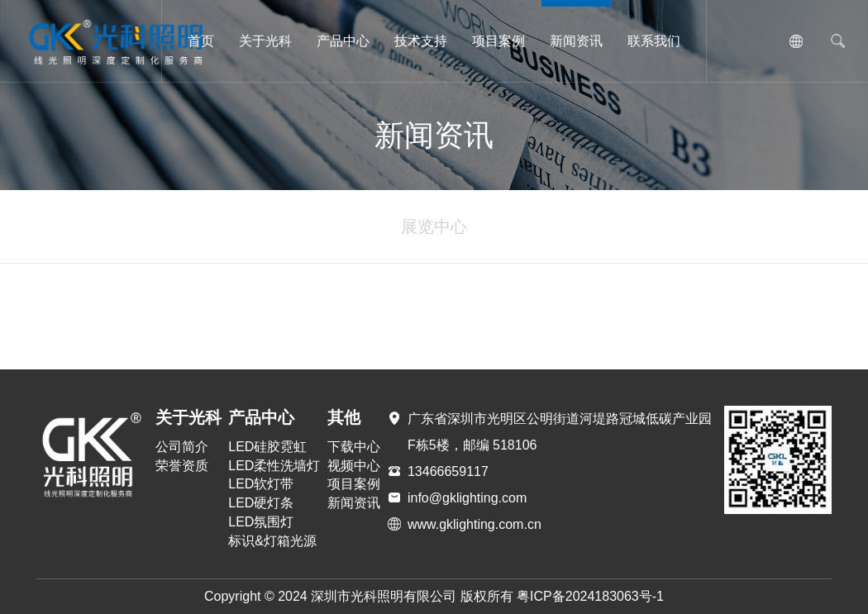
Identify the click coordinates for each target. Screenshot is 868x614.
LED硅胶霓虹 (267, 447)
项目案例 (498, 41)
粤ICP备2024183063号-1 (590, 596)
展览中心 (434, 226)
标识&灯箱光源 (272, 541)
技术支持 (421, 41)
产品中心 (343, 41)
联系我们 (654, 41)
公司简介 (182, 447)
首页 (201, 41)
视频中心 (354, 466)
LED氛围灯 (261, 522)
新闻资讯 (576, 41)
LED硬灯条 (261, 503)
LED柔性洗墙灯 (274, 466)
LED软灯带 (261, 484)
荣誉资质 (182, 466)
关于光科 (265, 41)
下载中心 (354, 447)
